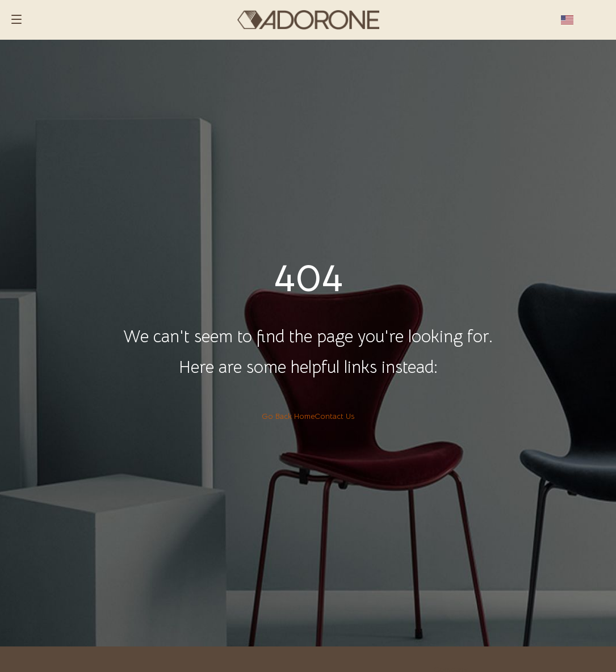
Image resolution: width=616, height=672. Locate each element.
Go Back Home (288, 416)
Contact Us (334, 416)
